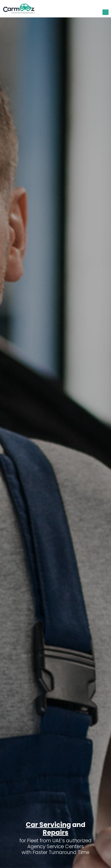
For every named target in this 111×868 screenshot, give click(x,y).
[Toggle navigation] (106, 12)
